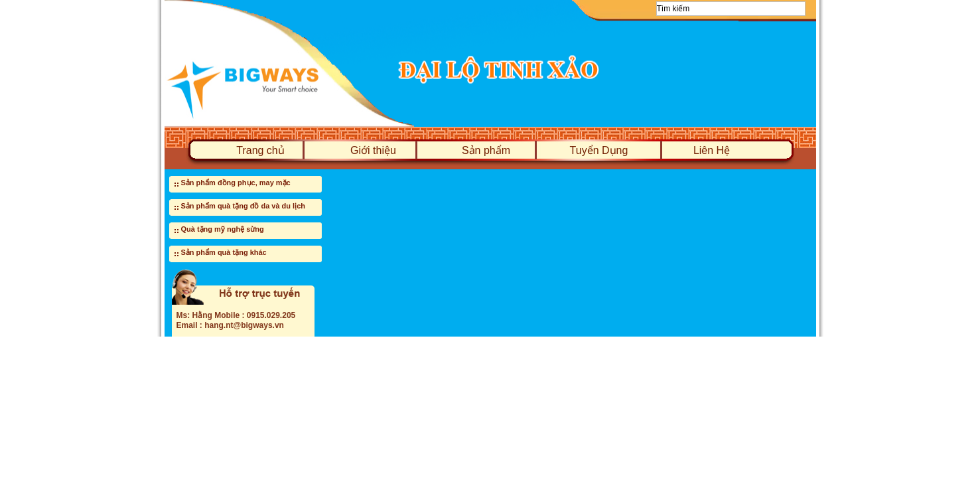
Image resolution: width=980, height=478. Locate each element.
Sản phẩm (486, 150)
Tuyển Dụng (599, 150)
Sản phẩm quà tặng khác (224, 252)
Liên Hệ (712, 150)
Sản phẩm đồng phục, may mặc (236, 183)
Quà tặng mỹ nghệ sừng (223, 229)
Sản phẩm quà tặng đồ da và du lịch (244, 206)
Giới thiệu (373, 150)
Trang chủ (260, 150)
